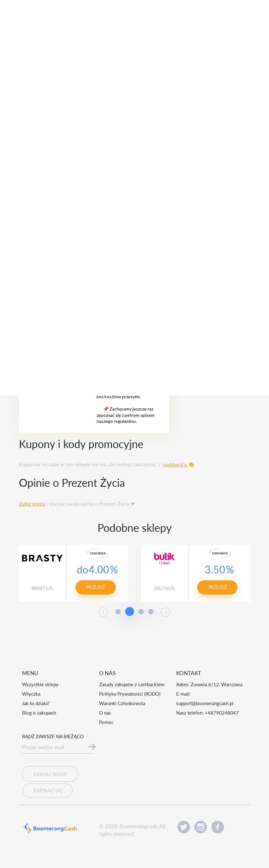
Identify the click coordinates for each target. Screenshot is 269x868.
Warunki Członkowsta (122, 703)
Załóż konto (32, 504)
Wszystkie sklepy (40, 684)
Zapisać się (46, 789)
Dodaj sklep (50, 774)
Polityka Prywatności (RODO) (130, 694)
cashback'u (175, 464)
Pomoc (106, 722)
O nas (105, 713)
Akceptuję (213, 846)
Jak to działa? (36, 703)
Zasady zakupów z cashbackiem (132, 684)
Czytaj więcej (150, 851)
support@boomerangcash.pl (205, 703)
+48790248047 (222, 713)
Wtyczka (31, 694)
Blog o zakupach (39, 713)
